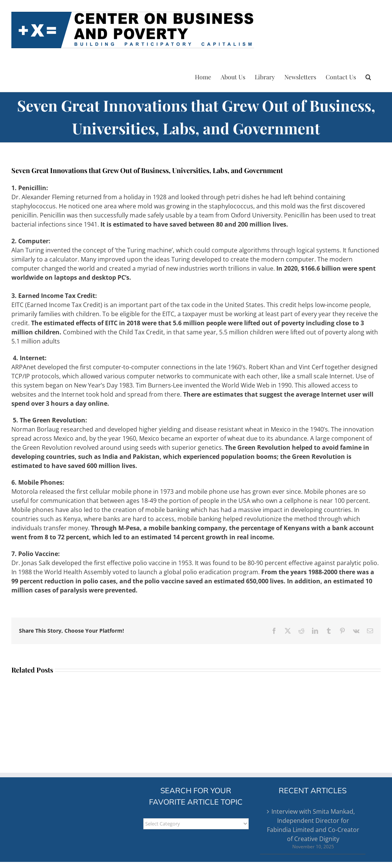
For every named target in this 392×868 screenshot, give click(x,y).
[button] (368, 76)
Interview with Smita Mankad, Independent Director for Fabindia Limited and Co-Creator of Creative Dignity (313, 825)
